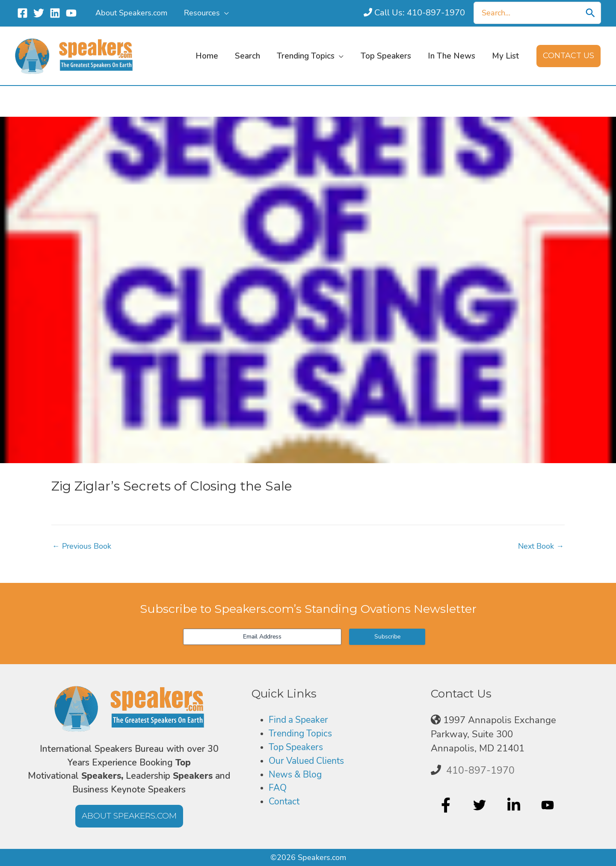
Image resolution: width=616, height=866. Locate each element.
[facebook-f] (447, 805)
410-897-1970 (480, 770)
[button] (569, 56)
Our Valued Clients (309, 762)
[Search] (590, 13)
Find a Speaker (301, 720)
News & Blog (297, 776)
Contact (285, 804)
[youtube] (549, 805)
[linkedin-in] (515, 805)
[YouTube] (71, 13)
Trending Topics (302, 734)
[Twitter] (39, 13)
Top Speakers (298, 748)
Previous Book (82, 546)
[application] (223, 13)
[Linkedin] (55, 13)
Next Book (541, 546)
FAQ (278, 789)
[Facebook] (22, 13)
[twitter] (481, 805)
